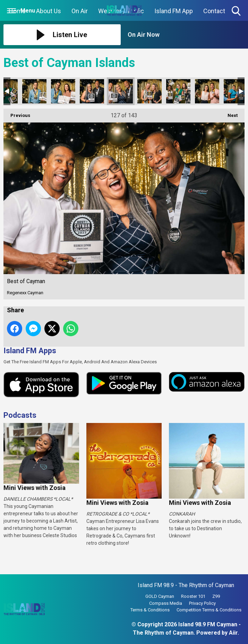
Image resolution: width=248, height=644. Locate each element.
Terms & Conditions (150, 610)
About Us (49, 11)
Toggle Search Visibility (237, 11)
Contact (214, 11)
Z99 (216, 596)
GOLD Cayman (160, 596)
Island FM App (174, 11)
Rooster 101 (193, 596)
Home (17, 11)
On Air (80, 11)
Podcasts (20, 415)
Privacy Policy (202, 603)
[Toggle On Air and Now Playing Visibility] (186, 35)
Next (229, 113)
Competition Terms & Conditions (209, 610)
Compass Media (166, 603)
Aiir (233, 633)
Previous (17, 113)
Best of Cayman (34, 91)
